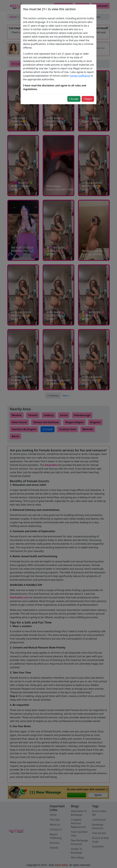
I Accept (74, 99)
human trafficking (80, 76)
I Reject (88, 99)
